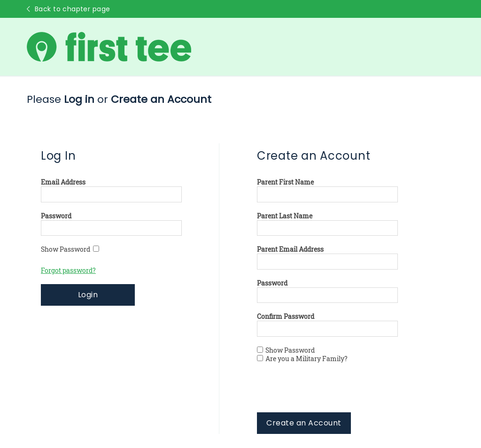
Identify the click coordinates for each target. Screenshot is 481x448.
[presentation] (328, 394)
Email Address (63, 182)
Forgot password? (68, 270)
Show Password (70, 249)
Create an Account (304, 423)
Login (88, 295)
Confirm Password (286, 317)
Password (56, 216)
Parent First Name (285, 182)
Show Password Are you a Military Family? (302, 355)
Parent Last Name (285, 216)
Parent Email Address (290, 249)
